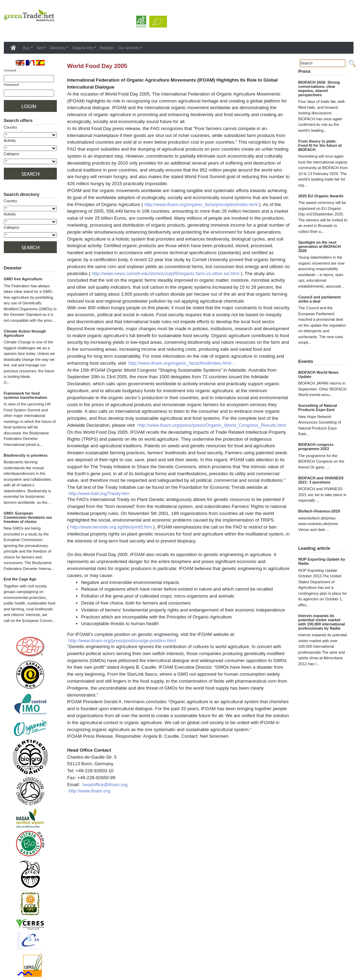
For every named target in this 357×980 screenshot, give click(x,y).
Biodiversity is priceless (26, 455)
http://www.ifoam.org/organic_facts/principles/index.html (201, 204)
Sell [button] (40, 48)
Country (11, 127)
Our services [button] (129, 48)
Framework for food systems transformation (26, 395)
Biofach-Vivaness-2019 (319, 511)
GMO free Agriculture (23, 279)
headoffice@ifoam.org (105, 785)
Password (11, 85)
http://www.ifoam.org (89, 791)
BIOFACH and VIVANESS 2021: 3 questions (321, 480)
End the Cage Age (20, 579)
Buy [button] (26, 48)
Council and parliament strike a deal (320, 299)
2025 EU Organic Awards (321, 196)
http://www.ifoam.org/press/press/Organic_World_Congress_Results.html (212, 425)
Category (12, 154)
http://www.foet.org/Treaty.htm (99, 493)
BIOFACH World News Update (318, 374)
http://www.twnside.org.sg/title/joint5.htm (111, 527)
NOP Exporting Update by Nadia (322, 561)
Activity (10, 140)
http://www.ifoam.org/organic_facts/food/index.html (180, 363)
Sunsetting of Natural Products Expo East (318, 408)
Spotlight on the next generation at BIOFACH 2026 (320, 246)
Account (10, 70)
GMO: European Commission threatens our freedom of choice (28, 517)
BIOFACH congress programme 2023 (316, 447)
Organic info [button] (82, 48)
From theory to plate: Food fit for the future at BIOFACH (320, 145)
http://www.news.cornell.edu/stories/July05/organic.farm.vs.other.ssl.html (165, 274)
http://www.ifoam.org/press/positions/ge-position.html (122, 641)
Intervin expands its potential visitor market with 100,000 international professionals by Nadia (322, 622)
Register (107, 48)
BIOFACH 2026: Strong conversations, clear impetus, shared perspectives (319, 89)
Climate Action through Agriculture (25, 333)
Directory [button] (58, 48)
